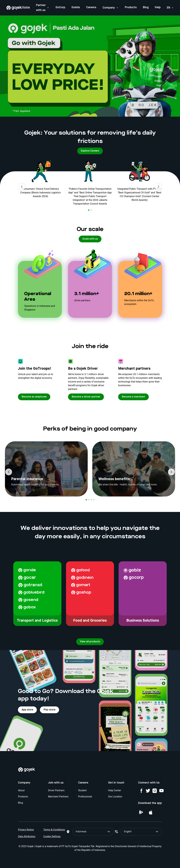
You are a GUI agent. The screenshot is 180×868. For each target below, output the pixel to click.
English (141, 832)
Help (158, 7)
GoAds (76, 7)
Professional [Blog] (85, 797)
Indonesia (93, 832)
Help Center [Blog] (115, 790)
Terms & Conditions (54, 830)
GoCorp (60, 7)
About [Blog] (21, 790)
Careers (91, 7)
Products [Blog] (23, 797)
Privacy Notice (26, 830)
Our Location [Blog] (115, 797)
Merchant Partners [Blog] (58, 797)
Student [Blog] (82, 790)
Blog (146, 7)
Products (131, 7)
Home (26, 7)
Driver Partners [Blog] (56, 790)
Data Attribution (27, 836)
